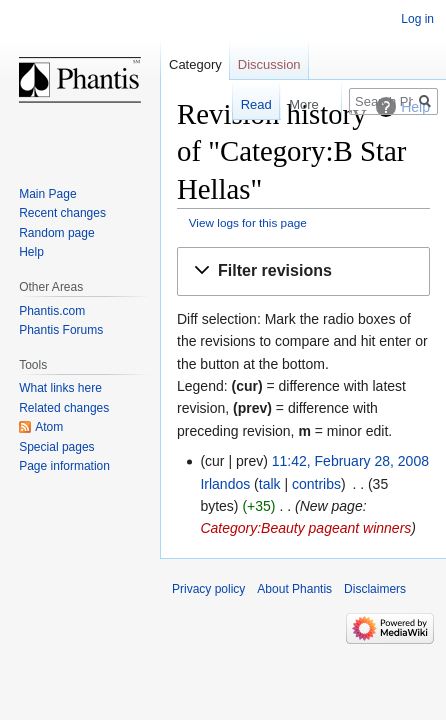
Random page (56, 233)
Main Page (47, 194)
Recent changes (62, 213)
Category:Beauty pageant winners (305, 528)
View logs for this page (248, 222)
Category (195, 64)
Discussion (269, 64)
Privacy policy (208, 589)
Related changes (64, 408)
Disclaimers (375, 589)
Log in (417, 19)
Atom (49, 427)
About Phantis (294, 589)
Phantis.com (52, 311)
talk (270, 484)
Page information (64, 466)
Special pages (56, 447)
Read (243, 104)
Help (31, 252)
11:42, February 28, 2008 (350, 461)
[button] (303, 271)
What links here (60, 388)
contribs (316, 484)
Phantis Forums (61, 330)
